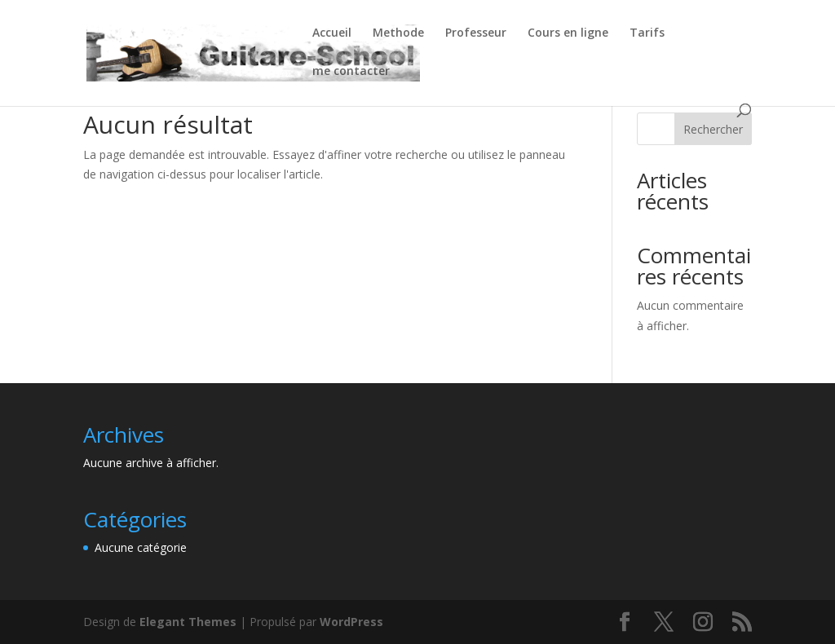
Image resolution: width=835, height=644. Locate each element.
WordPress (351, 622)
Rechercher (713, 129)
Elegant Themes (188, 622)
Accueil (332, 33)
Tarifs (647, 33)
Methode (398, 33)
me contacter (351, 72)
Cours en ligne (568, 33)
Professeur (476, 33)
